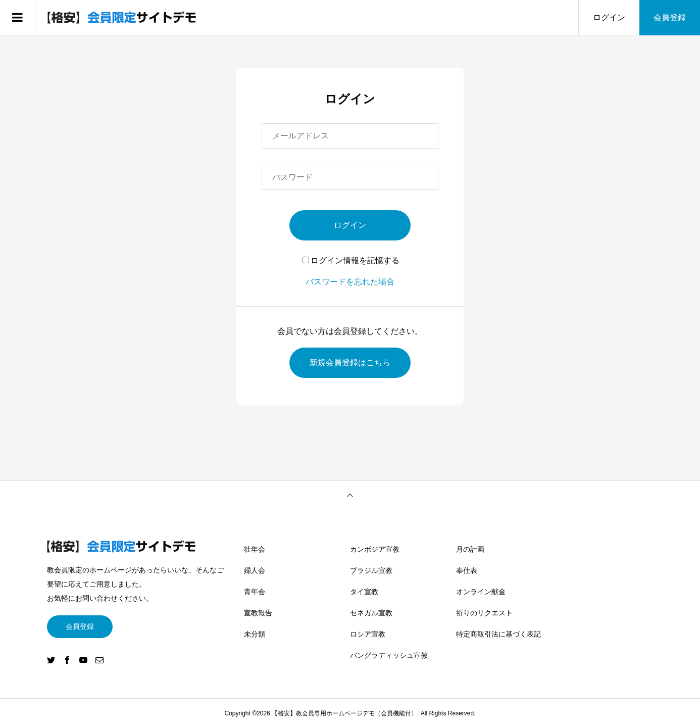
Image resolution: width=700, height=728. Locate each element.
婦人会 (255, 570)
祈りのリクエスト (484, 613)
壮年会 (255, 549)
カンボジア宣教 (375, 549)
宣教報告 (258, 613)
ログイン (609, 17)
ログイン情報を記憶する (351, 260)
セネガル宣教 (371, 613)
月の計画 (470, 549)
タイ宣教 (364, 592)
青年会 (255, 592)
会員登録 (670, 17)
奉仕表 (467, 570)
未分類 (255, 634)
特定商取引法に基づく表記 (498, 634)
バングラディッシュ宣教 (389, 655)
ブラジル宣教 (371, 570)
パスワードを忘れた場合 (350, 282)
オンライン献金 (481, 592)
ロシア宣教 (368, 634)
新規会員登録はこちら (350, 362)
